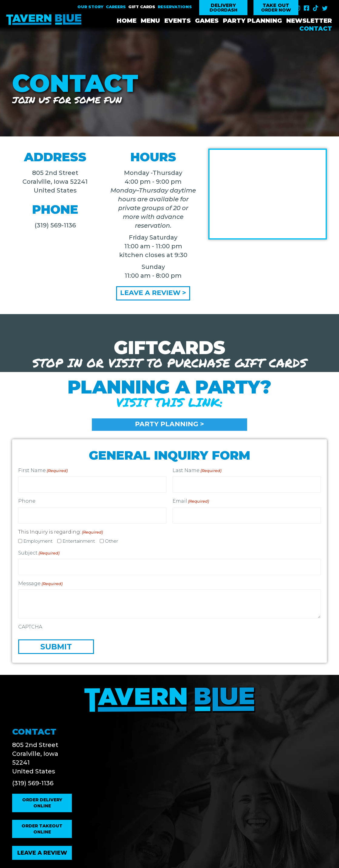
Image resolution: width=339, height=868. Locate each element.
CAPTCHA (30, 621)
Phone (27, 499)
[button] (223, 8)
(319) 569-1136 (55, 225)
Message (40, 578)
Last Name (197, 471)
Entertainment (79, 537)
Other (111, 537)
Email (191, 500)
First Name (43, 471)
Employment (38, 537)
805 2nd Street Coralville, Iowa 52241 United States (55, 182)
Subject (39, 549)
